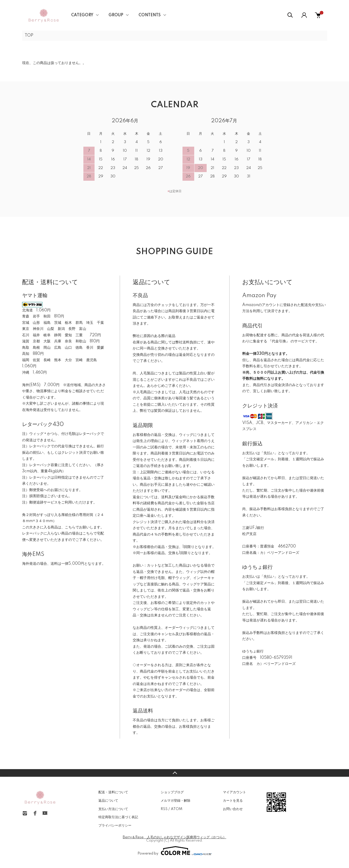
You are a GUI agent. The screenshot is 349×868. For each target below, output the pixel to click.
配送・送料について (113, 792)
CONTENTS (150, 15)
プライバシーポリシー (115, 826)
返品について (108, 801)
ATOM (177, 809)
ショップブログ (172, 792)
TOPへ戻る (174, 773)
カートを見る (233, 801)
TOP (29, 36)
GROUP (116, 15)
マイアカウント (234, 792)
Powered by (175, 851)
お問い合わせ (233, 809)
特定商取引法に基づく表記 (118, 817)
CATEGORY (82, 15)
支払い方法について (113, 809)
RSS (164, 809)
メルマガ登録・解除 (176, 801)
